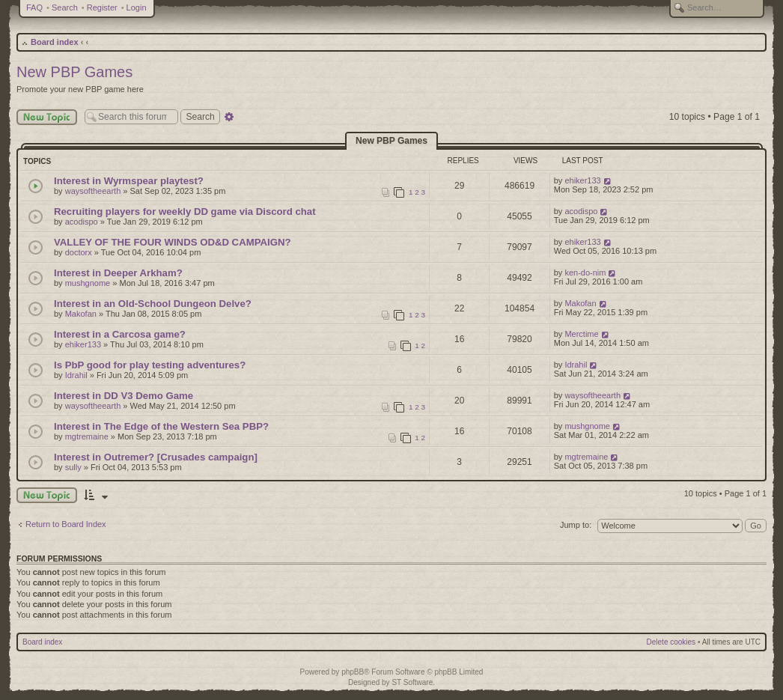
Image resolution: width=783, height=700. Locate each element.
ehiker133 (582, 180)
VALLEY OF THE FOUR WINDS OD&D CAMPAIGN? (173, 242)
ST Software (412, 682)
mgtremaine (87, 436)
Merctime (581, 334)
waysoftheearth (93, 191)
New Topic (47, 117)
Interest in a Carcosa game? (120, 334)
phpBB (353, 672)
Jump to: (576, 525)
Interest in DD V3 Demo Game (124, 396)
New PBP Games (74, 72)
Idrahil (76, 375)
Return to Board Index (66, 524)
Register (102, 7)
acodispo (82, 222)
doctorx (79, 252)
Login (137, 7)
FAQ (34, 7)
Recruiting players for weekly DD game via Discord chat (185, 211)
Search (65, 7)
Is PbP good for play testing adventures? (150, 365)
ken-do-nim (585, 273)
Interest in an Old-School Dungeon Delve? (153, 304)
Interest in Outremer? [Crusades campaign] (156, 457)
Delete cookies (671, 642)
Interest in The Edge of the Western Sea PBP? (161, 426)
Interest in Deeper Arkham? (118, 273)
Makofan (81, 314)
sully (73, 467)
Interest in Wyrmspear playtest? (129, 181)
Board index (55, 42)
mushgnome (88, 283)
